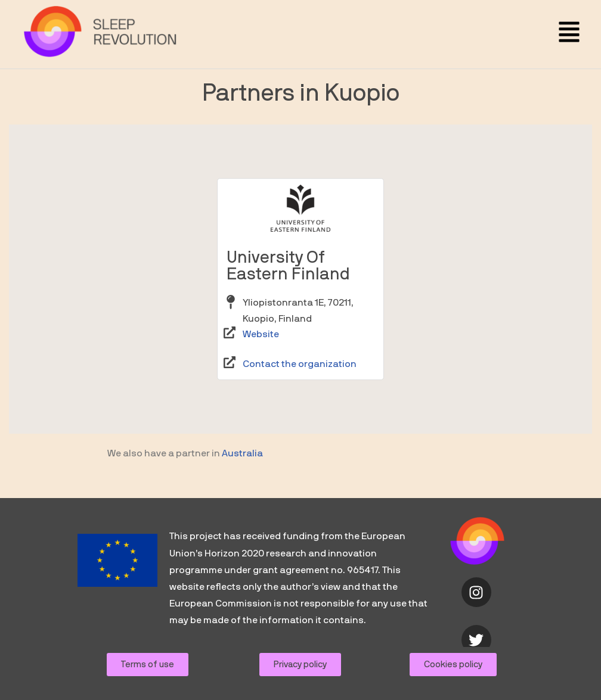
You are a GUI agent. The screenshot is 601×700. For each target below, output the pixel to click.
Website (261, 359)
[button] (569, 34)
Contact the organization (300, 388)
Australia (242, 478)
